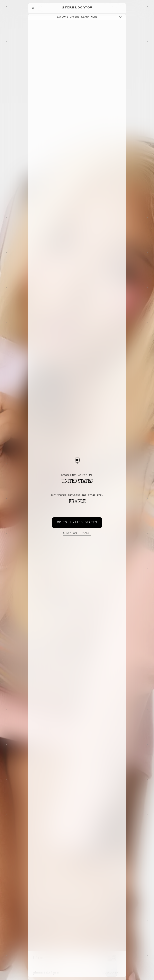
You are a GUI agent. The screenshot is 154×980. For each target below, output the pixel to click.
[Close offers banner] (121, 17)
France (77, 533)
